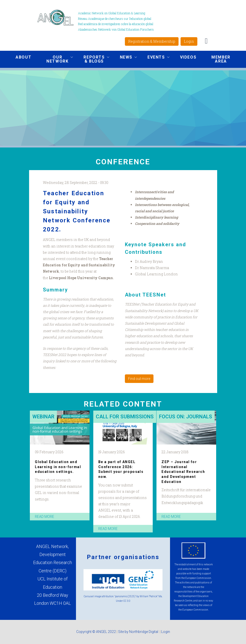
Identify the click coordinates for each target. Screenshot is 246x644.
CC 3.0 (127, 601)
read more (45, 517)
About (23, 57)
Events (155, 58)
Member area (221, 59)
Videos (188, 57)
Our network (56, 59)
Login (189, 41)
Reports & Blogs (93, 59)
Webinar (43, 417)
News (125, 58)
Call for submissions (125, 417)
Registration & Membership (152, 41)
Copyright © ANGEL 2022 (96, 632)
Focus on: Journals (186, 417)
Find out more (139, 379)
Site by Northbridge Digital (139, 632)
